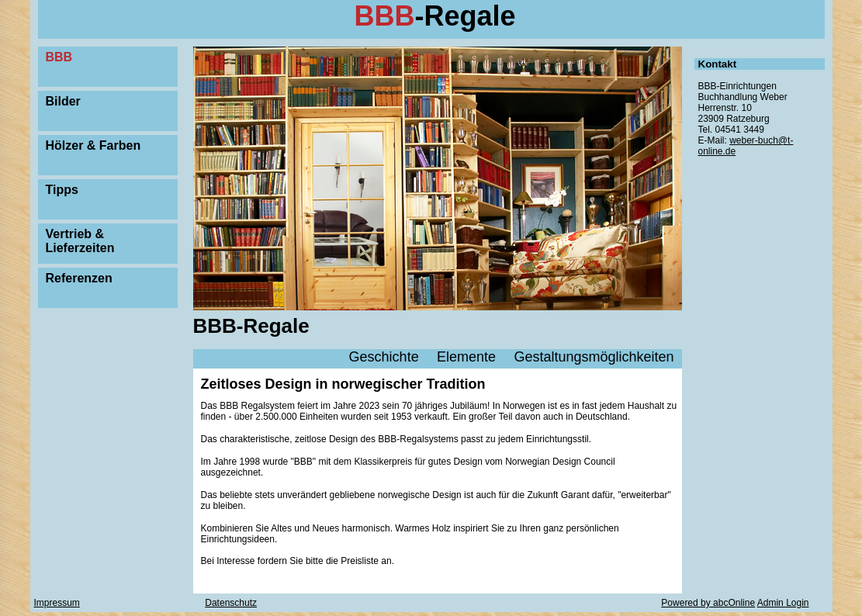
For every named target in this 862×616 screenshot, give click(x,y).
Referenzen (79, 278)
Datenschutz (231, 603)
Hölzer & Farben (93, 145)
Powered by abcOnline (708, 603)
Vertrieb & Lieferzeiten (80, 241)
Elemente (466, 357)
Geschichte (384, 357)
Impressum (57, 603)
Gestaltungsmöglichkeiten (594, 357)
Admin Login (783, 603)
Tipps (62, 190)
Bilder (63, 101)
